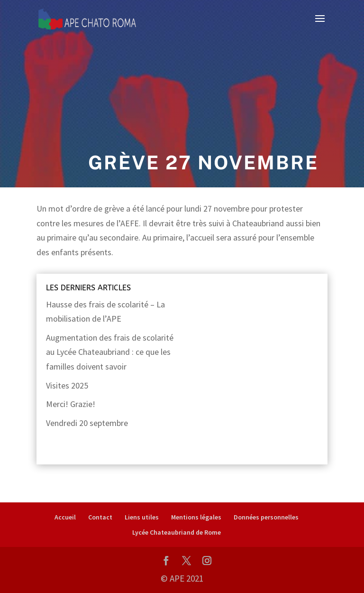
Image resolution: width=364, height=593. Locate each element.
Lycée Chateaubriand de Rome (177, 532)
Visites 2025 (67, 385)
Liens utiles (142, 517)
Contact (100, 517)
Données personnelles (266, 517)
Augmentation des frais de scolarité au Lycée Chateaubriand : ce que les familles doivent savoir (110, 352)
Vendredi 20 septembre (87, 423)
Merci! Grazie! (71, 404)
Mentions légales (196, 517)
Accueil (65, 517)
